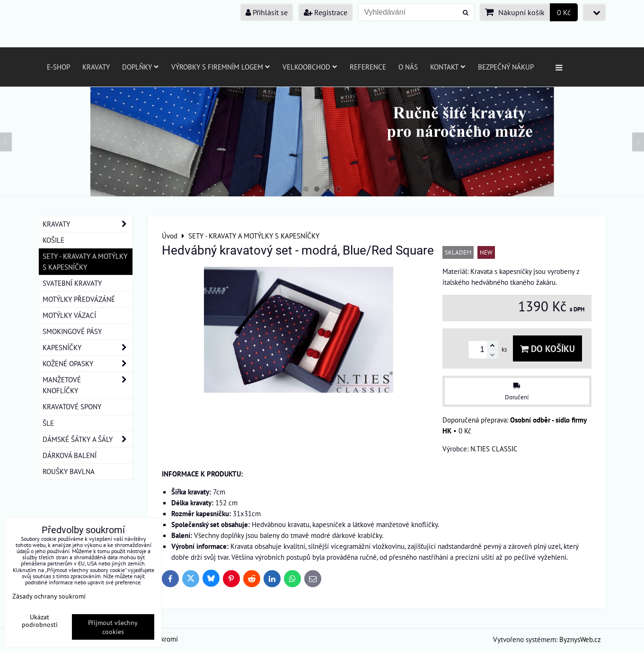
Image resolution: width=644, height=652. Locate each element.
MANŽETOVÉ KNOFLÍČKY (88, 385)
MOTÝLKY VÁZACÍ (69, 315)
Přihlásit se (267, 12)
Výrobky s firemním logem (221, 67)
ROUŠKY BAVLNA (69, 471)
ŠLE (48, 423)
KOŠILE (53, 240)
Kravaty (96, 67)
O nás (408, 67)
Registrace (326, 12)
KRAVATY (88, 224)
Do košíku (547, 348)
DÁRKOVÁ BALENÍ (70, 455)
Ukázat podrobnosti (40, 621)
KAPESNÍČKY (88, 348)
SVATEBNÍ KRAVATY (72, 283)
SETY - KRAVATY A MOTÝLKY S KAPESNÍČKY (85, 261)
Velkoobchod (310, 67)
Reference (368, 67)
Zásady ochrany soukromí (49, 596)
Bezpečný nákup (506, 67)
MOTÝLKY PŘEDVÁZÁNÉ (79, 299)
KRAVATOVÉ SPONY (72, 406)
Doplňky (141, 67)
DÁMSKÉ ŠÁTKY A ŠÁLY (88, 439)
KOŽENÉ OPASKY (88, 364)
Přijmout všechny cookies (113, 627)
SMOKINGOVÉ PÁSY (72, 331)
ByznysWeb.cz (580, 639)
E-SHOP (58, 67)
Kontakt (448, 67)
